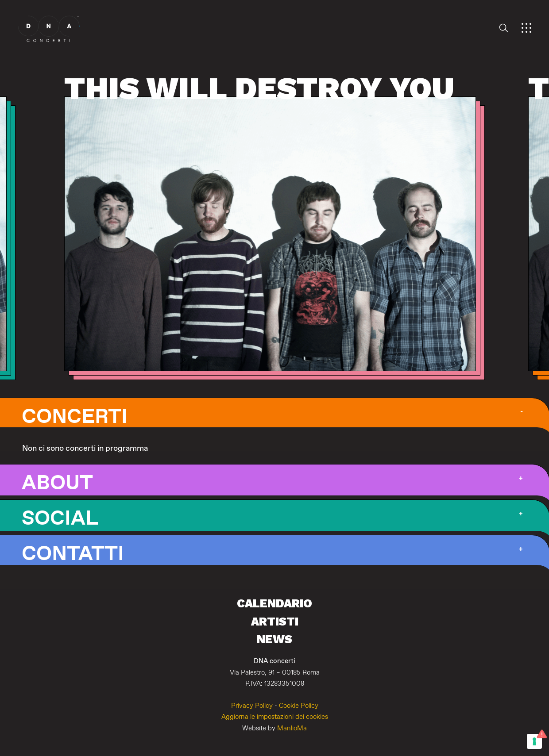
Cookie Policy (299, 706)
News (274, 639)
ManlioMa (292, 728)
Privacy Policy (252, 706)
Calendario (274, 603)
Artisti (275, 621)
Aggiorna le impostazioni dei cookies (275, 717)
